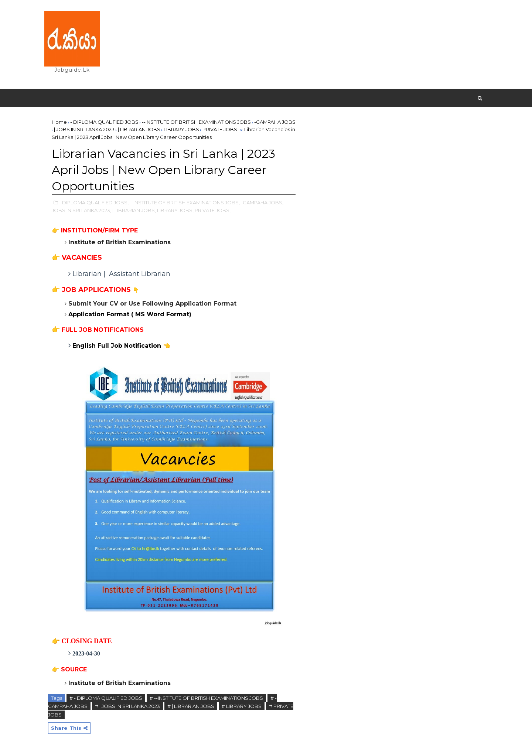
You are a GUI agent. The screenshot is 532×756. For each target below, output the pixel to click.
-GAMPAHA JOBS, (262, 202)
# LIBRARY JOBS (242, 706)
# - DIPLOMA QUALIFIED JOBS (106, 698)
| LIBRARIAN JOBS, (134, 210)
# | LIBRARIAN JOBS (191, 706)
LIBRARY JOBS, (175, 210)
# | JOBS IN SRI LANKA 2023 (127, 706)
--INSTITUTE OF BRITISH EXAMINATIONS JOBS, (185, 202)
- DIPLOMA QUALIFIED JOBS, (94, 202)
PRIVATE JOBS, (213, 210)
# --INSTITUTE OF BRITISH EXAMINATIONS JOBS (206, 698)
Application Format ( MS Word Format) (130, 314)
